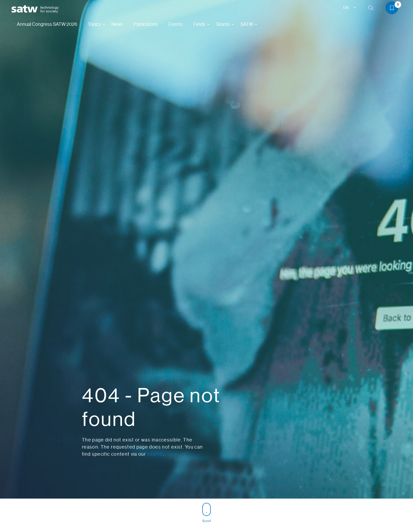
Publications (146, 24)
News (117, 24)
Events (176, 24)
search (155, 454)
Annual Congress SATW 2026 (47, 24)
